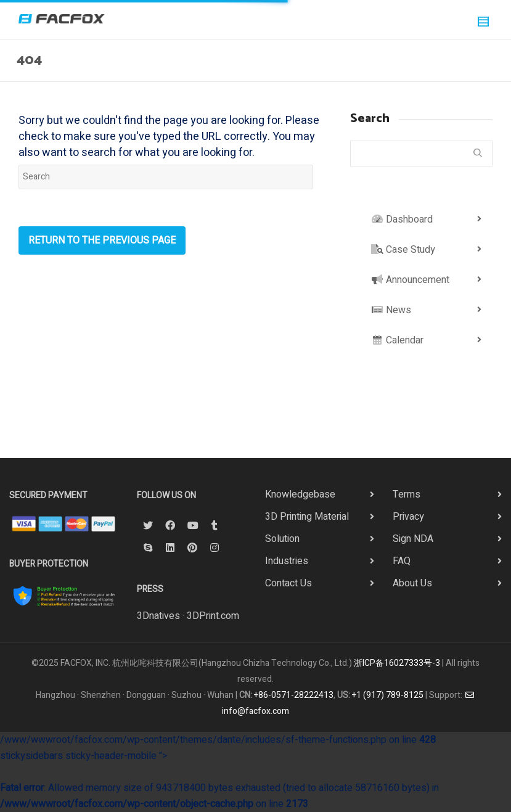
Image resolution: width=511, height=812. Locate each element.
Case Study (403, 250)
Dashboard (402, 219)
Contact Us (288, 583)
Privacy (408, 517)
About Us (412, 583)
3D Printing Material (307, 517)
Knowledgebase (300, 494)
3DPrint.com (213, 616)
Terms (407, 494)
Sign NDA (413, 539)
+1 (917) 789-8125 (388, 695)
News (391, 310)
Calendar (397, 340)
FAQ (402, 561)
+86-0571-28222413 (294, 695)
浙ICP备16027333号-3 (397, 663)
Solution (282, 539)
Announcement (410, 280)
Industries (287, 561)
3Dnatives (158, 616)
